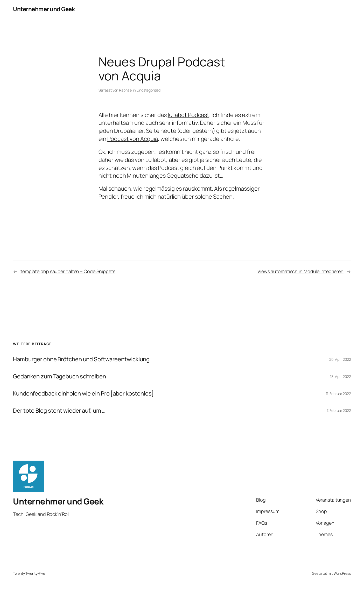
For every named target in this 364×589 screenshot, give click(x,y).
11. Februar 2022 (338, 394)
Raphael (126, 90)
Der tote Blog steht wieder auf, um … (59, 411)
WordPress (342, 573)
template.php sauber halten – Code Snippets (68, 271)
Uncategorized (149, 90)
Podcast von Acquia (133, 139)
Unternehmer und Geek (44, 9)
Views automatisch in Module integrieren (300, 271)
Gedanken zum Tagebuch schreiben (59, 376)
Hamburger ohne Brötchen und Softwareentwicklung (81, 359)
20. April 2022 (340, 359)
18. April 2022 (341, 376)
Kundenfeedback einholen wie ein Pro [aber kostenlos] (83, 394)
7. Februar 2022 (339, 410)
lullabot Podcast (188, 115)
